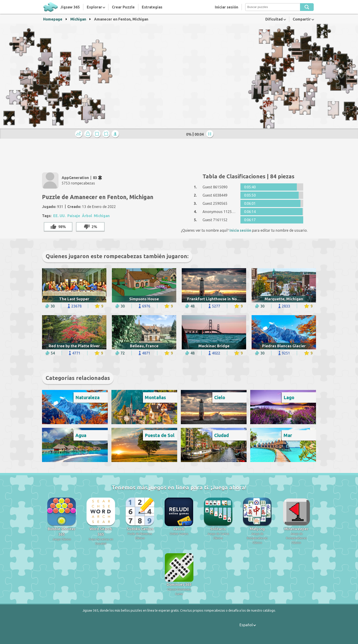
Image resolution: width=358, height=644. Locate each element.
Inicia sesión (240, 230)
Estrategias (152, 7)
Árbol (87, 216)
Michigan (78, 19)
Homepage (53, 19)
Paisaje (74, 216)
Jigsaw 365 (70, 7)
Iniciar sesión (226, 7)
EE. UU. (59, 216)
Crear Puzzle (123, 7)
